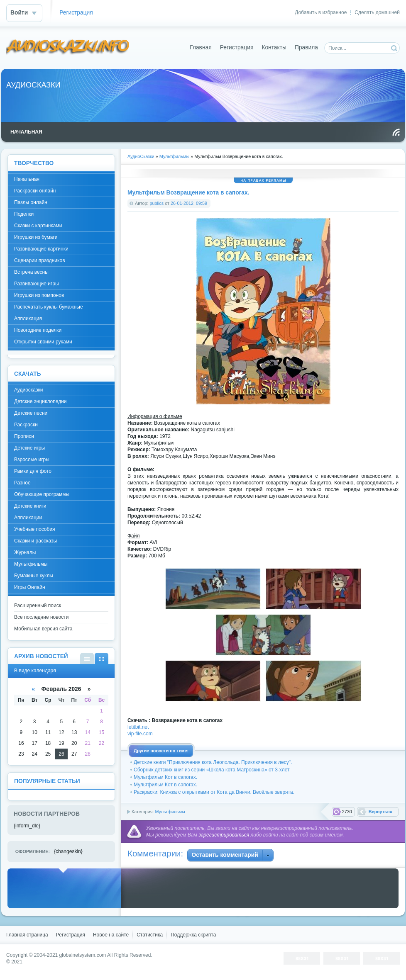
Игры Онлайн (30, 587)
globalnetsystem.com (83, 955)
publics (157, 203)
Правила (306, 47)
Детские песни (31, 413)
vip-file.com (140, 734)
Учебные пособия (35, 529)
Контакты (274, 47)
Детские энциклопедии (40, 401)
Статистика (150, 935)
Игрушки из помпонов (39, 295)
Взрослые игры (32, 460)
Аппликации (28, 518)
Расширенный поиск (38, 606)
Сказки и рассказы (35, 541)
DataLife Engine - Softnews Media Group (68, 47)
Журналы (25, 552)
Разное (22, 483)
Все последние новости (41, 617)
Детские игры (29, 448)
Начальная (27, 179)
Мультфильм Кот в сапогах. (165, 777)
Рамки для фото (33, 471)
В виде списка (87, 658)
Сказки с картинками (38, 226)
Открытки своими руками (43, 342)
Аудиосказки (28, 390)
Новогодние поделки (38, 330)
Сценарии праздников (40, 260)
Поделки (24, 214)
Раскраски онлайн (35, 191)
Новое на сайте (111, 935)
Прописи (24, 436)
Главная (201, 47)
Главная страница (27, 935)
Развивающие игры (37, 284)
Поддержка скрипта (193, 935)
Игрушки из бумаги (36, 237)
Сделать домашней (377, 12)
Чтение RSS (396, 132)
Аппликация (28, 319)
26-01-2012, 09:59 (189, 203)
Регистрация (76, 13)
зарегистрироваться (224, 835)
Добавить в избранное (321, 12)
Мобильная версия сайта (43, 629)
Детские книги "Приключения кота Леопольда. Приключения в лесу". (213, 762)
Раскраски (26, 425)
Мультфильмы (170, 812)
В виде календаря (101, 658)
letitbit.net (138, 727)
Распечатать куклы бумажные (49, 307)
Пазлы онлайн (31, 202)
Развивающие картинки (41, 249)
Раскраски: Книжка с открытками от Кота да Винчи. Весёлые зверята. (214, 792)
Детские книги (30, 506)
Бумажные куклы (34, 576)
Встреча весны (31, 272)
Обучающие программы (42, 494)
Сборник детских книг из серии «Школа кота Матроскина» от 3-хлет (212, 770)
